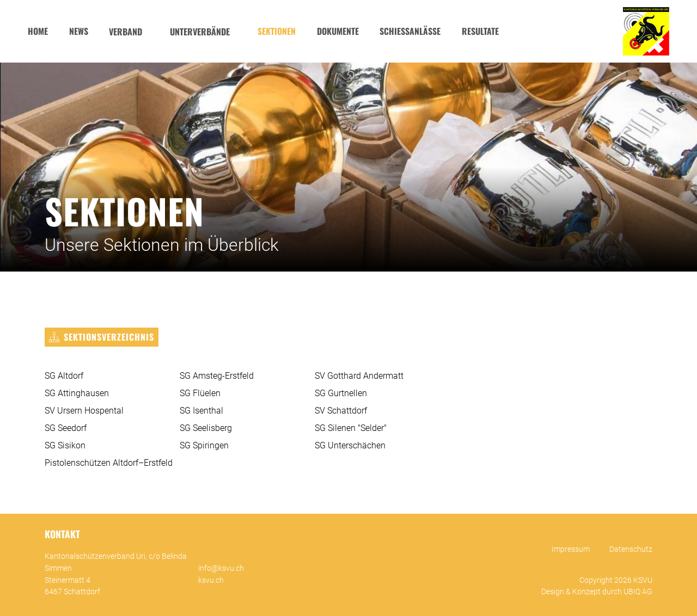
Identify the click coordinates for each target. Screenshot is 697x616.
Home (38, 31)
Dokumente (338, 31)
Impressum (571, 549)
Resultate (480, 31)
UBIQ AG (638, 592)
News (79, 31)
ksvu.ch (211, 580)
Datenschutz (631, 549)
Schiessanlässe (410, 31)
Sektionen (277, 31)
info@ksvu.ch (221, 568)
